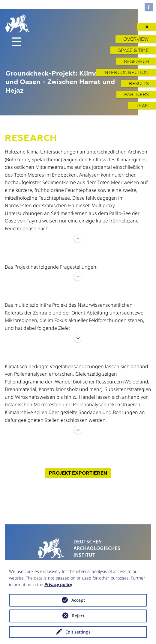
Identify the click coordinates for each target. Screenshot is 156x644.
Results (139, 83)
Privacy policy (58, 584)
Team (142, 106)
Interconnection (126, 72)
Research (136, 61)
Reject (78, 616)
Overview (136, 39)
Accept (78, 600)
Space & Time (133, 50)
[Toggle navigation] (16, 42)
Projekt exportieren (78, 473)
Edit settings (78, 632)
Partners (136, 95)
